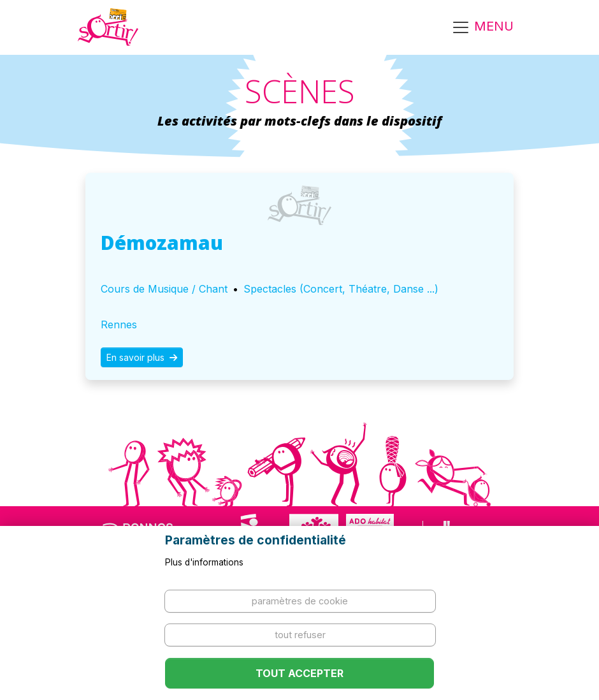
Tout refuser (300, 635)
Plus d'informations (204, 562)
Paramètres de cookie (300, 601)
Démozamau (162, 243)
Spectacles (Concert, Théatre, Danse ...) (341, 289)
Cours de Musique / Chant (164, 289)
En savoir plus (142, 357)
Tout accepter (299, 673)
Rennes (119, 324)
